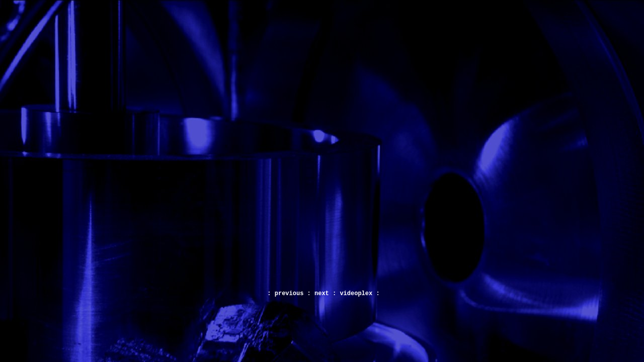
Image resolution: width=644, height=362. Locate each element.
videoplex (356, 294)
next (322, 294)
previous (289, 294)
